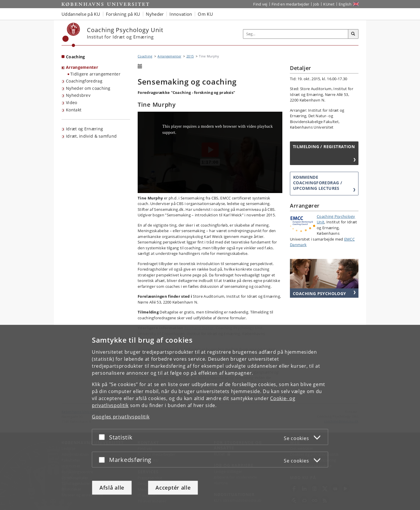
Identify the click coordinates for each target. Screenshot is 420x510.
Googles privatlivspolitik (121, 417)
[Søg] (353, 34)
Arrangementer (82, 67)
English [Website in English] (345, 4)
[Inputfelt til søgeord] (296, 34)
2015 (190, 56)
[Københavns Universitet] (71, 35)
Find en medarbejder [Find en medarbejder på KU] (290, 4)
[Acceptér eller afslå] (103, 437)
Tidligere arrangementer (95, 74)
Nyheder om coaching (88, 88)
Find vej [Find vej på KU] (260, 4)
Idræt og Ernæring (84, 129)
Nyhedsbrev (78, 95)
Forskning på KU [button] (123, 14)
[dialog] (210, 417)
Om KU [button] (205, 14)
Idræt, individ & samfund (91, 136)
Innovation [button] (181, 14)
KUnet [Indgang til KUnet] (329, 4)
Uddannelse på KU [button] (81, 14)
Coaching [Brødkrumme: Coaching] (145, 56)
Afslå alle (112, 488)
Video (72, 102)
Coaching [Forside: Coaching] (75, 57)
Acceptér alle (173, 488)
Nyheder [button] (155, 14)
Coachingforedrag (84, 81)
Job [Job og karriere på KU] (316, 4)
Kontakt (74, 110)
